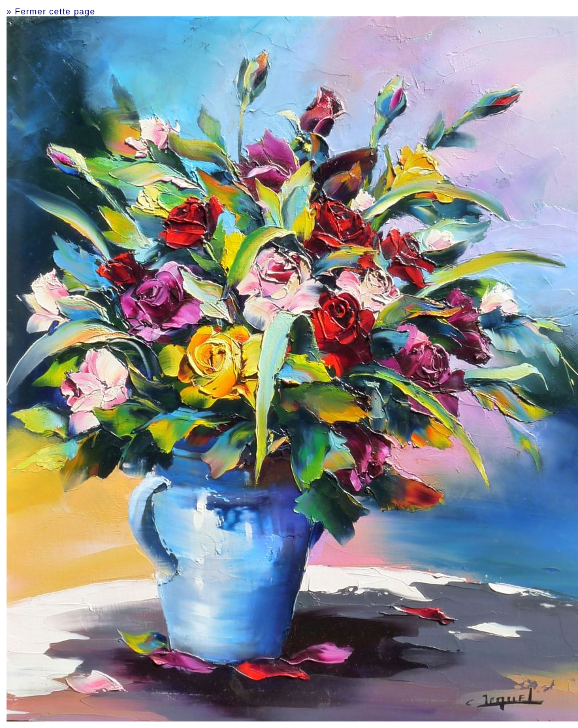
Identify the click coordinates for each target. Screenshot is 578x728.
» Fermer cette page (51, 11)
